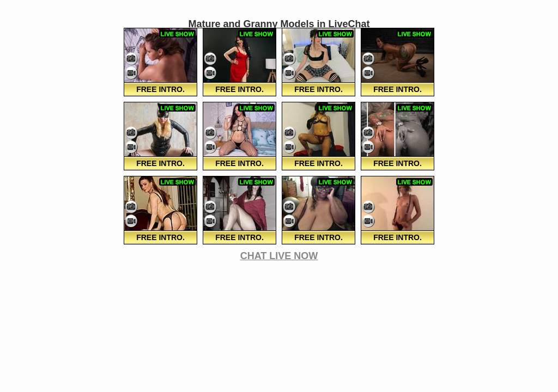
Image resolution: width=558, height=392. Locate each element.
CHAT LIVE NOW (279, 256)
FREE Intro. (160, 89)
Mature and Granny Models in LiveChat (279, 24)
